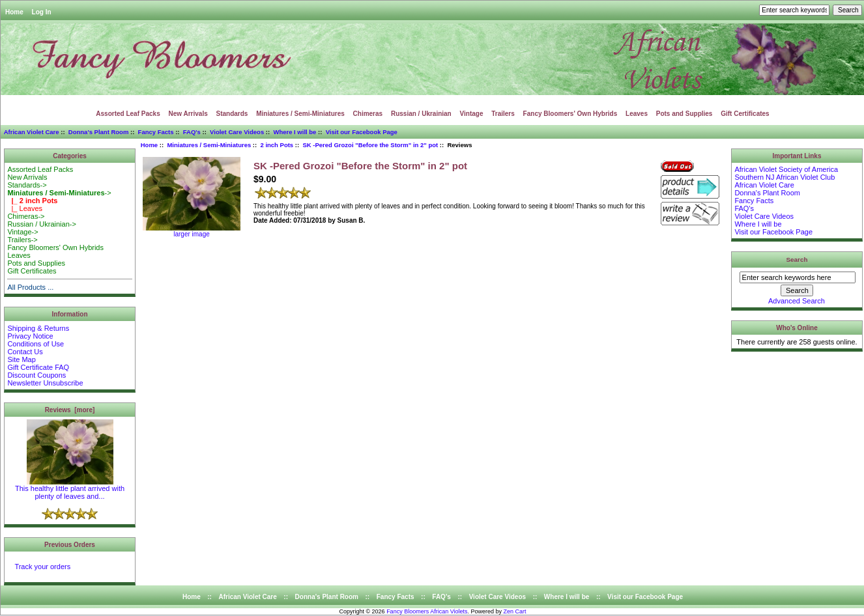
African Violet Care (32, 132)
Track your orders (42, 567)
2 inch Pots (277, 145)
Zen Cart (515, 611)
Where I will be (295, 132)
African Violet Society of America (786, 169)
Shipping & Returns (38, 328)
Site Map (21, 359)
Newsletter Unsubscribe (45, 383)
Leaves (637, 114)
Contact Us (25, 352)
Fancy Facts (156, 132)
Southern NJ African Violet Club (785, 177)
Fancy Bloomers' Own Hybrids (570, 114)
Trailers (503, 114)
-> (59, 193)
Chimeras (368, 114)
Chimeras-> (26, 216)
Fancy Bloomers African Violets (427, 611)
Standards (232, 114)
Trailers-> (22, 240)
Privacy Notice (30, 336)
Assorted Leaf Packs (128, 114)
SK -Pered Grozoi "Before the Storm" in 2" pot (370, 145)
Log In (42, 12)
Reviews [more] (70, 410)
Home (14, 12)
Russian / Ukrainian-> (41, 224)
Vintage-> (22, 232)
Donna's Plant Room (99, 132)
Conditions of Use (36, 344)
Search (797, 259)
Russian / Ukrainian (421, 114)
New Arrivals (188, 114)
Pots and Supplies (684, 114)
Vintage (472, 114)
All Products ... (30, 287)
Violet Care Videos (237, 132)
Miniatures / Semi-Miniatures (209, 145)
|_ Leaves (25, 208)
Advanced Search (797, 301)
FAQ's (192, 132)
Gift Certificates (745, 114)
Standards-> (27, 185)
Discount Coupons (36, 375)
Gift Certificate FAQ (38, 367)
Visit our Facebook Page (362, 132)
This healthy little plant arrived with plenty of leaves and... (70, 489)
